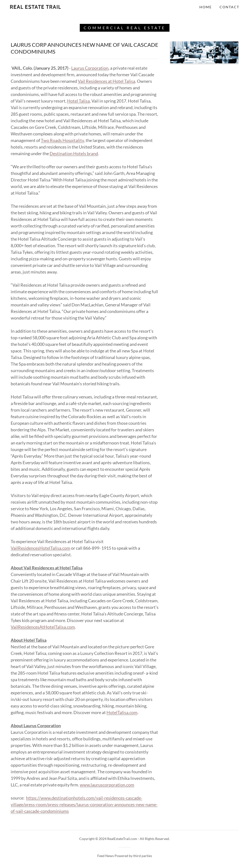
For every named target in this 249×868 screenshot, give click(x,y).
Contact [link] (229, 7)
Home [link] (206, 7)
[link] (35, 7)
